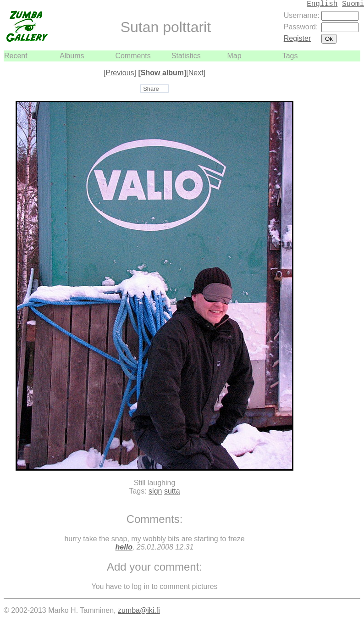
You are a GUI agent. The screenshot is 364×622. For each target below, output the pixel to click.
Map (234, 56)
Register (298, 38)
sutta (172, 491)
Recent (16, 56)
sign (155, 491)
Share (151, 89)
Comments (133, 56)
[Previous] (120, 73)
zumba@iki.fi (139, 610)
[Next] (196, 73)
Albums (72, 56)
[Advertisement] (333, 199)
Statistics (186, 56)
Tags (290, 56)
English (322, 4)
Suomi (353, 4)
